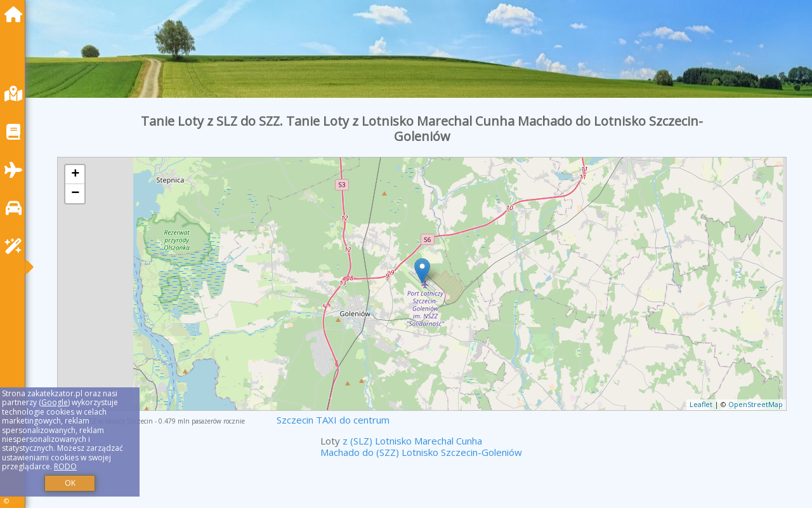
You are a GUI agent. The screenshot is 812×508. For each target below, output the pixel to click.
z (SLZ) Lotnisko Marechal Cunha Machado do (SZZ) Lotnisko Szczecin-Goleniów (421, 446)
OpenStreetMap (756, 404)
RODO (65, 466)
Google (55, 402)
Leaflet (701, 404)
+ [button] (75, 175)
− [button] (75, 194)
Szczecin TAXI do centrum (333, 420)
